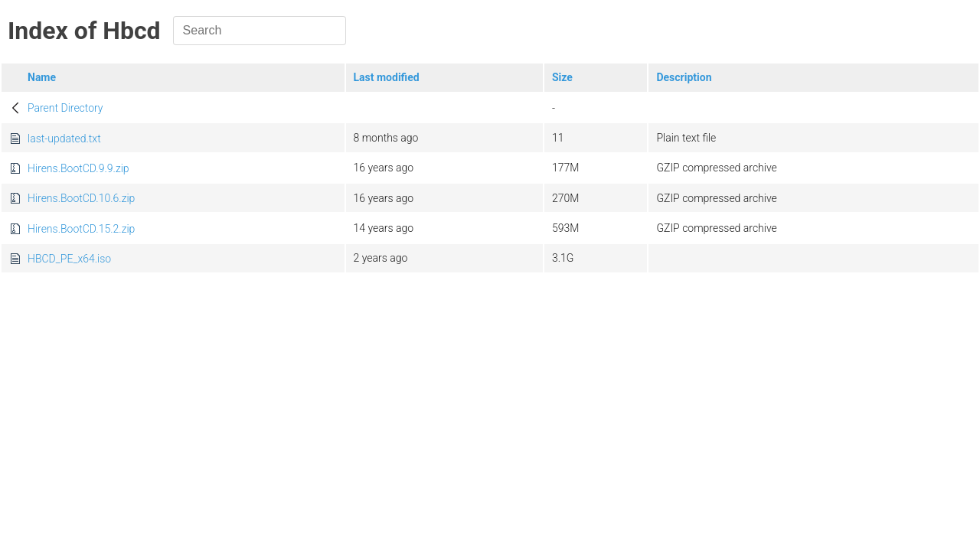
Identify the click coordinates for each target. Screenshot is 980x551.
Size (562, 77)
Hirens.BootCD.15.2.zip (81, 229)
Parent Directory (65, 108)
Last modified (387, 77)
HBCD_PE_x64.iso (69, 259)
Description (684, 77)
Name (42, 77)
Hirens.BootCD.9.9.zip (78, 168)
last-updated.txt (64, 139)
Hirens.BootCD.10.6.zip (81, 198)
